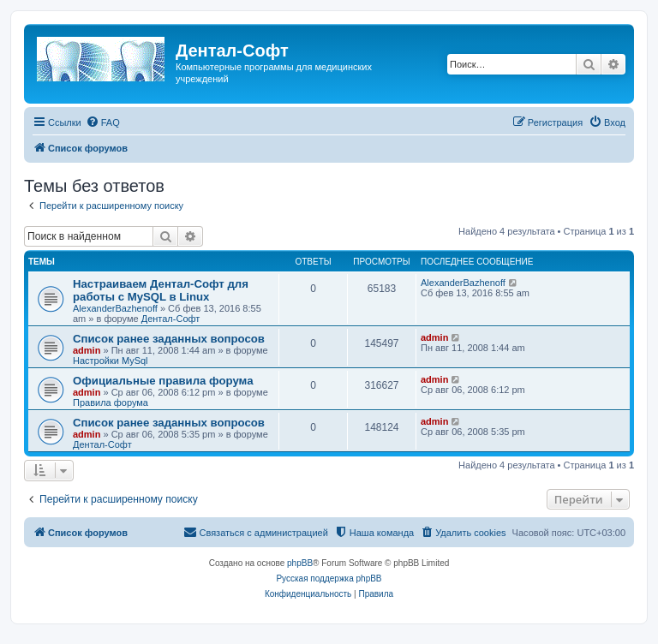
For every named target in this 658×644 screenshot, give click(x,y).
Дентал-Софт (171, 319)
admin (87, 350)
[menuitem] (103, 122)
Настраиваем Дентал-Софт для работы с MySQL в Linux (161, 290)
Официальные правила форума (163, 381)
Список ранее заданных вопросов (169, 339)
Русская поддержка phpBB (329, 578)
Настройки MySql (111, 361)
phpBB (300, 563)
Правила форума (111, 402)
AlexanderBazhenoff (115, 308)
